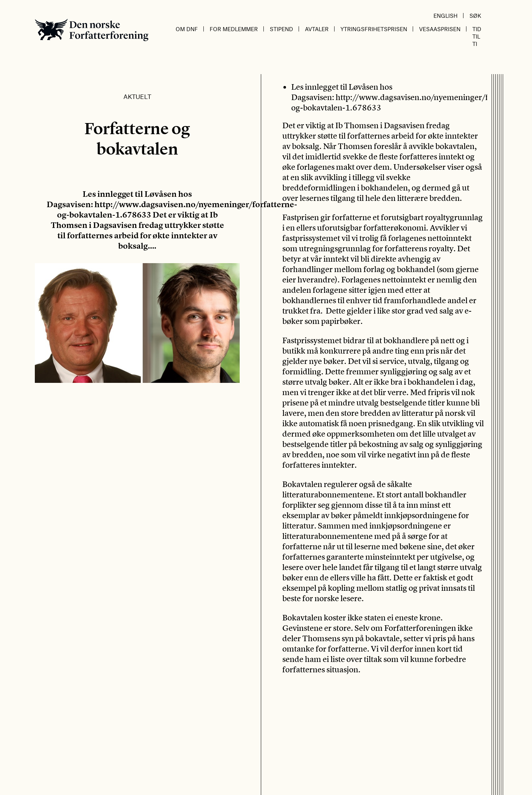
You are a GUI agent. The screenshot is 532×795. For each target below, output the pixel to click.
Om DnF (187, 29)
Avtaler (317, 29)
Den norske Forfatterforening (92, 30)
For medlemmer (234, 29)
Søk (475, 16)
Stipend (281, 29)
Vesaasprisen (440, 29)
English (445, 16)
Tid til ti (477, 36)
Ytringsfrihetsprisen (374, 29)
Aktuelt (137, 96)
